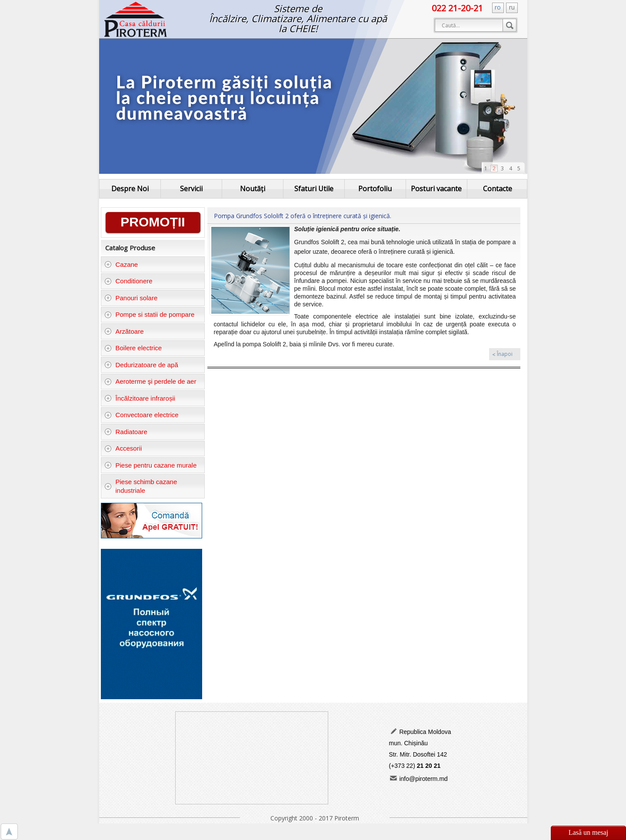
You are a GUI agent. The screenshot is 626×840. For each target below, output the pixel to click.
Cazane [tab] (121, 264)
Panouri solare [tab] (131, 298)
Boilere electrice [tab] (133, 348)
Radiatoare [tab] (126, 432)
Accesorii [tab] (123, 448)
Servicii (191, 189)
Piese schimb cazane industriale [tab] (141, 486)
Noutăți (253, 189)
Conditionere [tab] (128, 281)
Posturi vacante (436, 189)
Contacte (498, 189)
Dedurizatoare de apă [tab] (141, 365)
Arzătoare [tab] (124, 331)
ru (512, 7)
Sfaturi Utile (314, 189)
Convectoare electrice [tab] (142, 415)
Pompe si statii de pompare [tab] (149, 314)
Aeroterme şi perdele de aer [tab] (150, 381)
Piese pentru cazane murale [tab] (150, 465)
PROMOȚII (153, 222)
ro (498, 7)
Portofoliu (375, 189)
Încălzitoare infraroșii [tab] (140, 398)
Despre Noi (130, 189)
